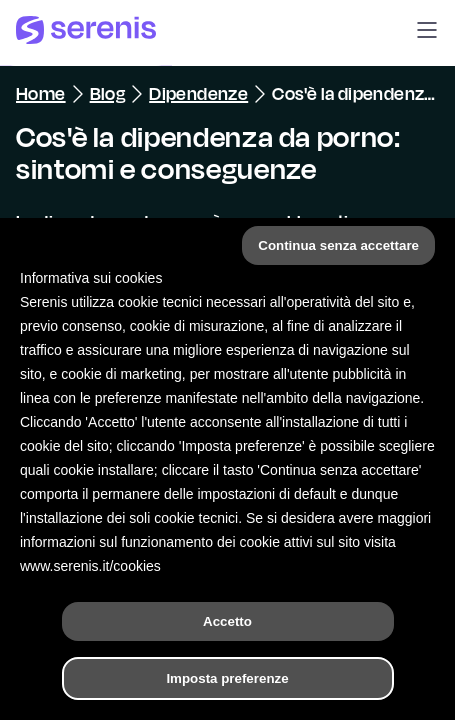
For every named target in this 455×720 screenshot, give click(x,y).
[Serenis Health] (86, 33)
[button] (427, 33)
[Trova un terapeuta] (324, 684)
